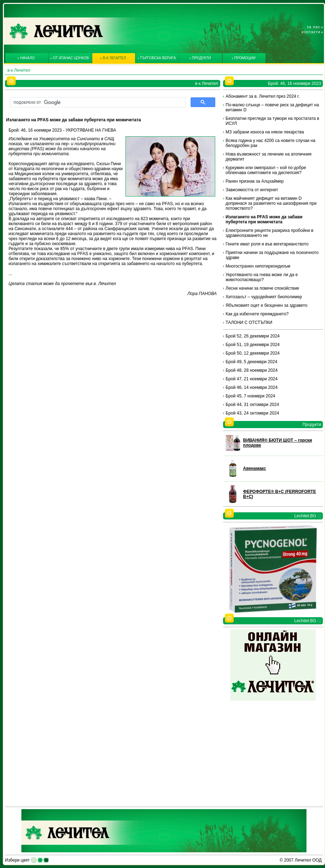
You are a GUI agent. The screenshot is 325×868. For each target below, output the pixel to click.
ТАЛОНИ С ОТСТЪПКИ (249, 323)
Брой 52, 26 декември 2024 (253, 336)
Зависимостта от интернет (252, 190)
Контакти (311, 32)
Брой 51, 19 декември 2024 (253, 345)
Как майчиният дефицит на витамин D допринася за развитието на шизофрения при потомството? (271, 203)
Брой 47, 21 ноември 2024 (252, 379)
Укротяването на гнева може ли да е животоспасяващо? (262, 277)
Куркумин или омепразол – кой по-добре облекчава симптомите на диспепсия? (266, 170)
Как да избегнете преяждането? (257, 314)
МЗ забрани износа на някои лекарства (265, 132)
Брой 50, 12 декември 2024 (253, 353)
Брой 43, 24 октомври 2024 (252, 413)
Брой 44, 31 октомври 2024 (252, 405)
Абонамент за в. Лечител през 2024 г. (263, 96)
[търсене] (97, 102)
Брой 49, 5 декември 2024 (251, 362)
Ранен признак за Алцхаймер (255, 181)
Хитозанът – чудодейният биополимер (264, 297)
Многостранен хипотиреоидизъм (258, 266)
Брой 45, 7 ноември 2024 (250, 396)
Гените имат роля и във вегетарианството (267, 244)
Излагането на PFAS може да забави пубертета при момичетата (264, 219)
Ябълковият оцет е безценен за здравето (267, 305)
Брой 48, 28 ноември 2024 (252, 370)
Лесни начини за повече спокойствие (262, 288)
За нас (314, 27)
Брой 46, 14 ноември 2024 (252, 387)
